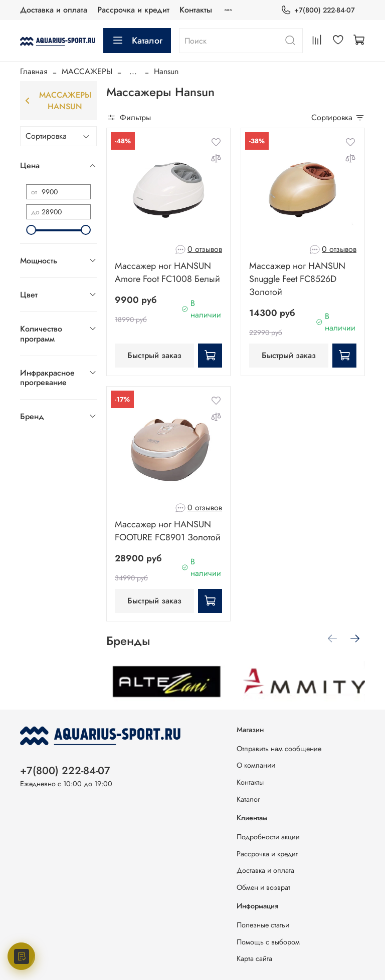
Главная (34, 71)
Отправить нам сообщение (279, 749)
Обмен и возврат (263, 887)
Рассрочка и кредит (133, 10)
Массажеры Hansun (58, 101)
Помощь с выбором (268, 942)
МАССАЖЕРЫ (87, 71)
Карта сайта (254, 958)
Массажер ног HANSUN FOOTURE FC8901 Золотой (168, 531)
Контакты (196, 10)
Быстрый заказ (154, 355)
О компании (256, 765)
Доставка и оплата (54, 10)
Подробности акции (268, 837)
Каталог (137, 41)
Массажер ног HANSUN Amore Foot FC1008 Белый (167, 272)
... (133, 72)
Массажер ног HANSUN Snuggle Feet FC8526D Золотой (297, 279)
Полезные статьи (263, 925)
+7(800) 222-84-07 (318, 10)
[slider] (31, 230)
